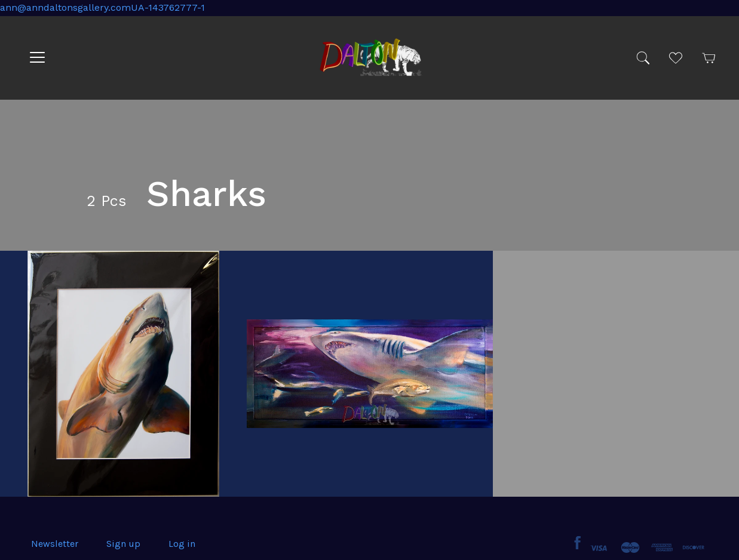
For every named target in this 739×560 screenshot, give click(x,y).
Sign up (123, 544)
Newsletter (55, 544)
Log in (182, 544)
